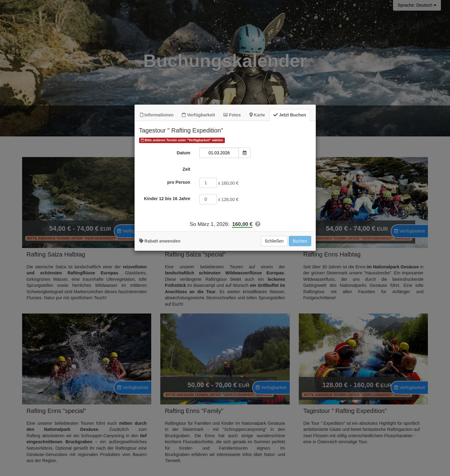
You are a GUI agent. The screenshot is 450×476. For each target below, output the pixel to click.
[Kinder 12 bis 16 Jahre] (208, 259)
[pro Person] (208, 243)
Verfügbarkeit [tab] (198, 175)
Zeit (186, 230)
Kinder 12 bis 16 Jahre (167, 259)
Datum (183, 213)
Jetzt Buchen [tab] (290, 175)
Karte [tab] (257, 175)
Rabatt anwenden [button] (160, 301)
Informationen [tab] (157, 175)
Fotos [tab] (232, 175)
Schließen (274, 301)
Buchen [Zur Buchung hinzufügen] (300, 301)
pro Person (179, 242)
